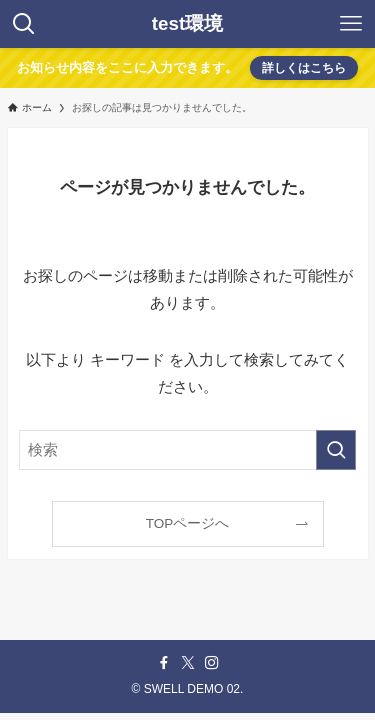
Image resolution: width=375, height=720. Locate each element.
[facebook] (164, 663)
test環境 (187, 24)
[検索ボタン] (24, 24)
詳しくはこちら (304, 68)
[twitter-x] (188, 663)
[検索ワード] (188, 450)
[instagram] (212, 663)
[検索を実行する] (336, 450)
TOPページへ (188, 523)
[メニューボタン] (351, 24)
